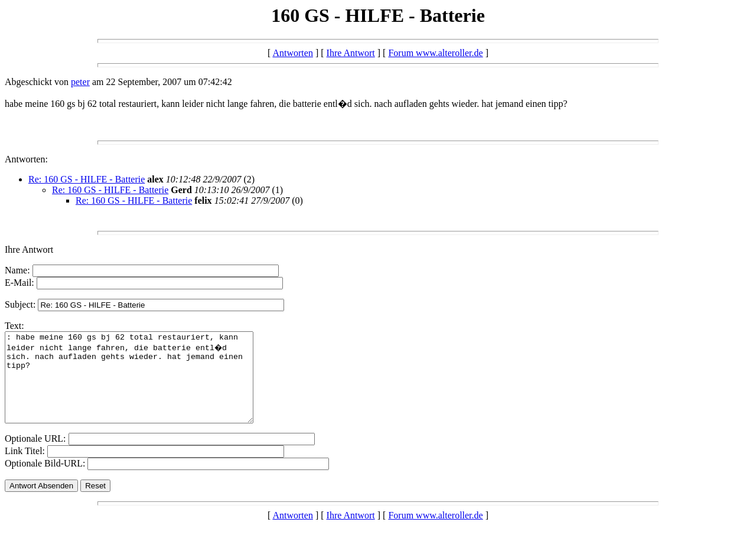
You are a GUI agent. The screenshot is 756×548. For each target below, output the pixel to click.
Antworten (292, 53)
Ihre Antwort (351, 53)
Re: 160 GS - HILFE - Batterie (87, 179)
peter (80, 82)
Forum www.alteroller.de (435, 53)
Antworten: (26, 159)
